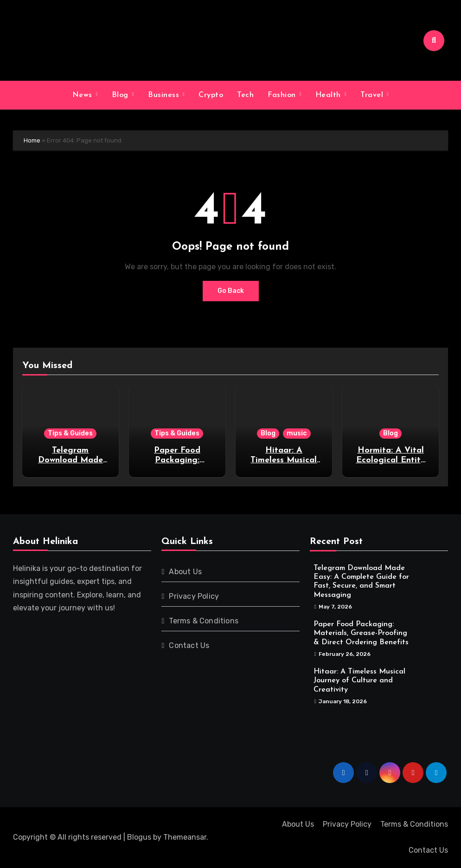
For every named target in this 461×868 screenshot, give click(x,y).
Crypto (211, 95)
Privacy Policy (194, 596)
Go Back (231, 291)
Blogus (139, 837)
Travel (373, 95)
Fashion (283, 95)
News (84, 95)
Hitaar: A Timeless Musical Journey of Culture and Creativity (359, 680)
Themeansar (185, 837)
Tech (245, 95)
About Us (185, 572)
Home (32, 140)
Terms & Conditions (204, 621)
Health (330, 95)
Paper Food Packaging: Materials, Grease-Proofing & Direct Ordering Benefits (361, 633)
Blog (122, 95)
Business (165, 95)
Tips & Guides (70, 433)
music (297, 433)
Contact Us (189, 645)
